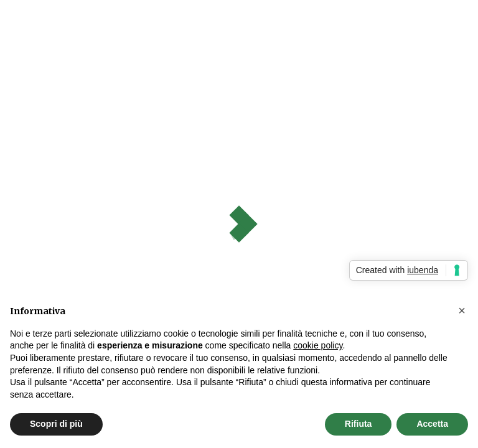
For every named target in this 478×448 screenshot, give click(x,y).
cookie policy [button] (318, 345)
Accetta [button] (432, 424)
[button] (462, 310)
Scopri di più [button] (56, 424)
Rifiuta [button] (358, 424)
